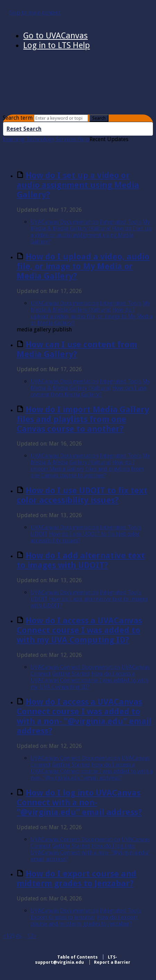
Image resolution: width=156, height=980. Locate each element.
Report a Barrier (112, 962)
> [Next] (35, 936)
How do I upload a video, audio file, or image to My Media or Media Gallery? (83, 266)
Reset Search (24, 129)
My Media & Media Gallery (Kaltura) (90, 225)
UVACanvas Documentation (64, 222)
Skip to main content (35, 13)
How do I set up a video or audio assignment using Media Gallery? (78, 185)
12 (30, 936)
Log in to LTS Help (57, 45)
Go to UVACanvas (55, 36)
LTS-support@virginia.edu (76, 960)
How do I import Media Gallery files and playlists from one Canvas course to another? (83, 419)
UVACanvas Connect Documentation (75, 667)
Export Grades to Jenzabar (63, 917)
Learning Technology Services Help (46, 139)
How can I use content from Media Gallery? (77, 349)
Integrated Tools (120, 222)
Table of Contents (77, 957)
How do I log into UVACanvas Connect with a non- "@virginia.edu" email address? (79, 803)
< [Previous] (4, 936)
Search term (18, 118)
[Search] (61, 118)
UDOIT (39, 534)
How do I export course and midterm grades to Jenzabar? (76, 879)
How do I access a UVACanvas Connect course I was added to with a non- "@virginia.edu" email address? (84, 716)
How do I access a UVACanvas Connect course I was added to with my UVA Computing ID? (79, 630)
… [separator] (24, 936)
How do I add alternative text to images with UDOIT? (81, 560)
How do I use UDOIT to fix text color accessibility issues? (82, 495)
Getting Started (71, 674)
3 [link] (14, 936)
